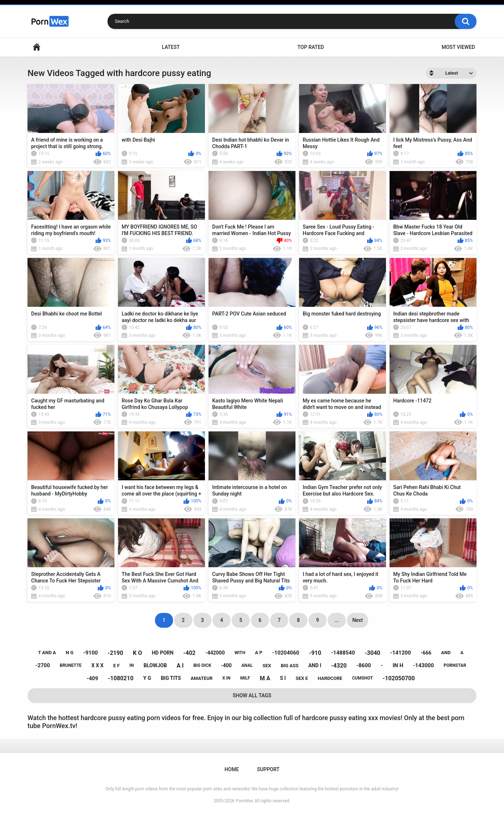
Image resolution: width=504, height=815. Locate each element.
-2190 (115, 653)
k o (137, 653)
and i (315, 665)
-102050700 (399, 678)
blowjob (155, 665)
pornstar (455, 665)
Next (358, 620)
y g (147, 678)
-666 (426, 653)
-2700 (43, 665)
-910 (315, 653)
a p (259, 653)
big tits (171, 678)
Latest (171, 47)
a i (180, 666)
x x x (97, 665)
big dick (202, 665)
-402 (189, 653)
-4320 (339, 666)
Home (37, 47)
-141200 (400, 653)
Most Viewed (458, 47)
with (240, 653)
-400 (226, 665)
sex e (302, 678)
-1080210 (121, 678)
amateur (202, 678)
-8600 (364, 665)
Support (268, 769)
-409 (92, 678)
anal (247, 665)
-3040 (372, 653)
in (132, 665)
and (446, 653)
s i (283, 678)
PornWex (244, 801)
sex (267, 666)
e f (117, 666)
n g (70, 653)
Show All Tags (252, 695)
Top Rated (310, 47)
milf (245, 678)
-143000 (424, 665)
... (337, 620)
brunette (71, 665)
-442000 (215, 653)
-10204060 (286, 653)
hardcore (330, 678)
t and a (47, 653)
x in (226, 678)
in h (398, 665)
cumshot (362, 678)
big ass (289, 666)
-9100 (91, 653)
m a (265, 678)
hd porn (163, 653)
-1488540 (343, 653)
